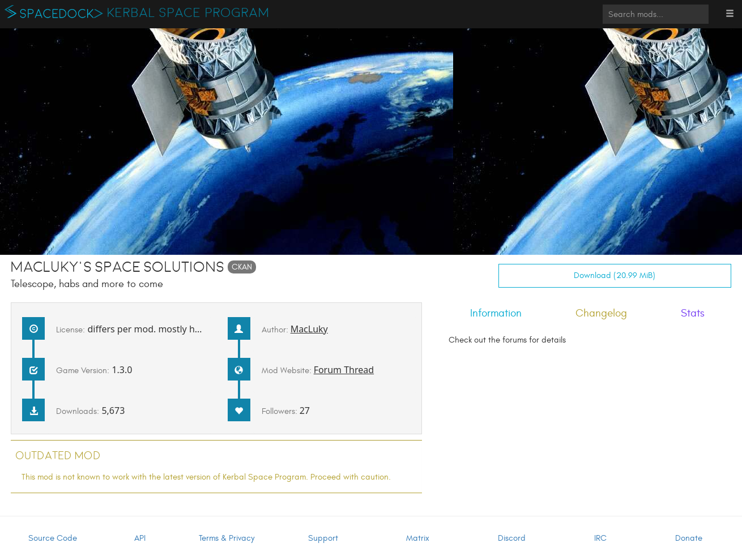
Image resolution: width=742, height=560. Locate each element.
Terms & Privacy (227, 538)
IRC (600, 538)
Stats (693, 313)
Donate (689, 538)
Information (496, 313)
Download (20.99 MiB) (615, 275)
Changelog (601, 313)
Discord (512, 538)
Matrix (418, 538)
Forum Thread (344, 370)
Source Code (53, 538)
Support (323, 538)
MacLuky (309, 329)
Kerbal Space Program (188, 13)
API (140, 538)
